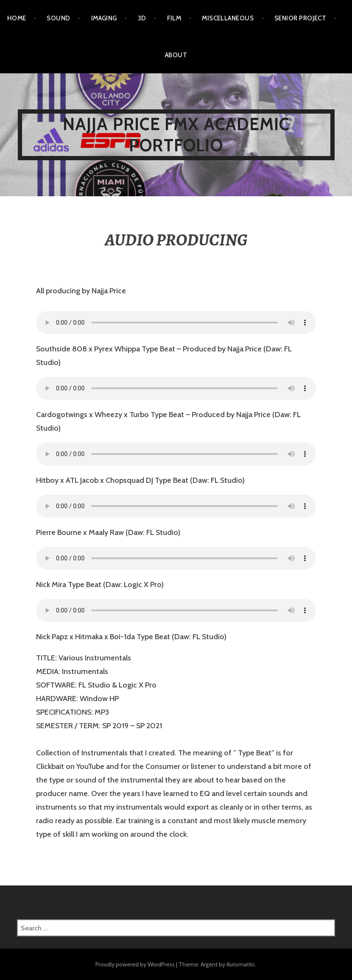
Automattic (241, 964)
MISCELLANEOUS (228, 18)
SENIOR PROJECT (300, 18)
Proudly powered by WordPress (135, 964)
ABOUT (176, 55)
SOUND (58, 18)
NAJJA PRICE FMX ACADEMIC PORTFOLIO (176, 135)
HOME (17, 18)
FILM (174, 18)
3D (142, 18)
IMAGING (104, 18)
